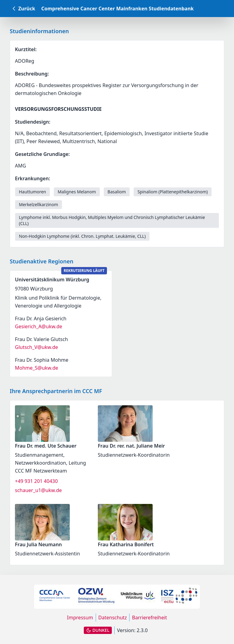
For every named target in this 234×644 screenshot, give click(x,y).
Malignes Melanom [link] (77, 192)
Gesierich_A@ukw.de (39, 326)
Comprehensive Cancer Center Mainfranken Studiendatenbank (117, 9)
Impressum (80, 618)
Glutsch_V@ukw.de (36, 347)
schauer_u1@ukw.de (38, 490)
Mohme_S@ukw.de (37, 368)
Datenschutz (113, 618)
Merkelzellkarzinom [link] (39, 204)
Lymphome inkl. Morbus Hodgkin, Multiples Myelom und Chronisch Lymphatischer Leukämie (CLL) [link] (112, 220)
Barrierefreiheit (149, 618)
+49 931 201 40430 (36, 481)
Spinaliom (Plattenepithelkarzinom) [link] (173, 192)
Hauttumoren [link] (32, 192)
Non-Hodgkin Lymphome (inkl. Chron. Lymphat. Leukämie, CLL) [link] (82, 236)
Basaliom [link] (117, 192)
